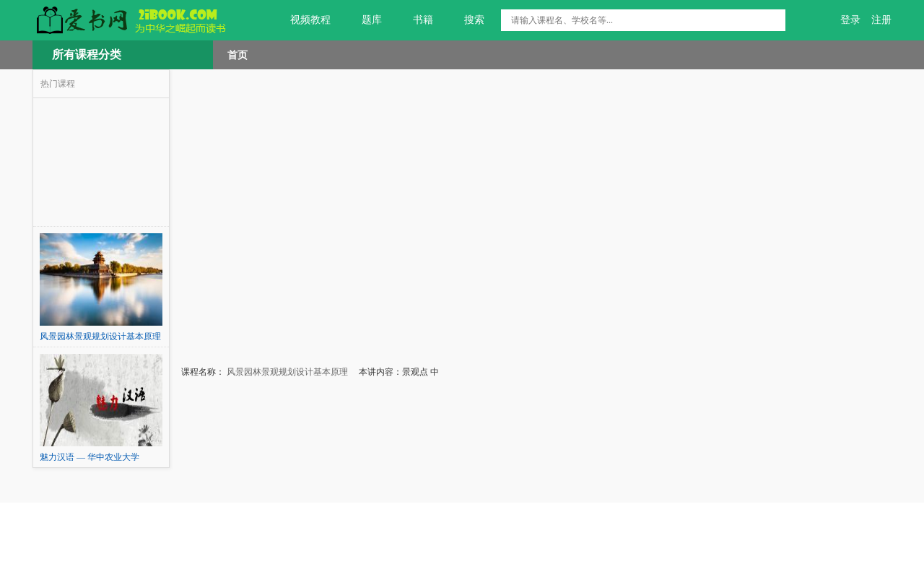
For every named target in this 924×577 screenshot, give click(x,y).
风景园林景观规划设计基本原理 (286, 372)
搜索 (466, 20)
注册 (881, 20)
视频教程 (302, 20)
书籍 (415, 20)
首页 (237, 55)
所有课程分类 (87, 55)
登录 (850, 20)
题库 (363, 20)
